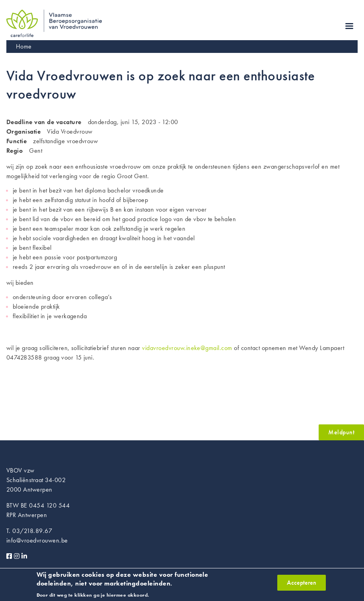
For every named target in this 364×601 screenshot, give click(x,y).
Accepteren (302, 585)
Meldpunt (341, 432)
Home (24, 46)
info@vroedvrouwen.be (37, 540)
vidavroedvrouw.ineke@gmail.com (187, 348)
